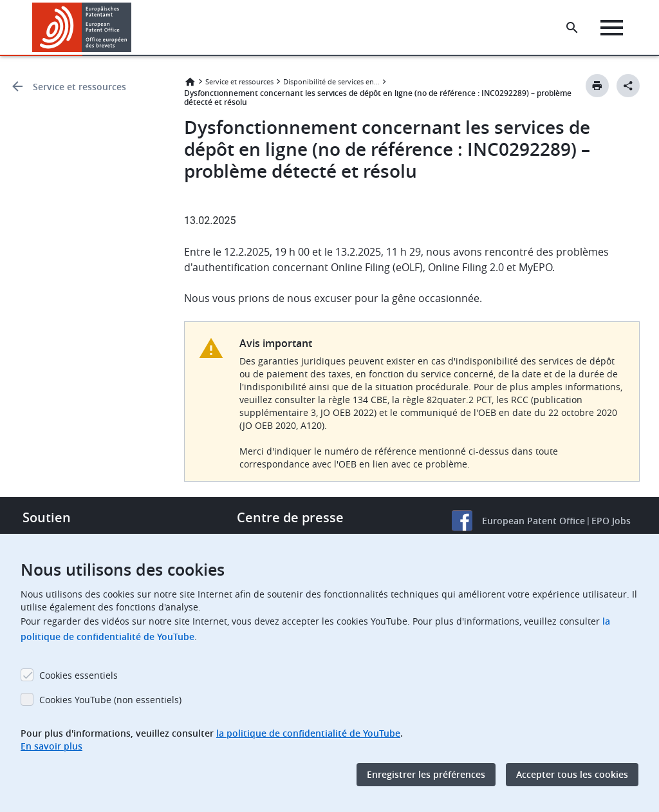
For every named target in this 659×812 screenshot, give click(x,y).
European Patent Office (534, 521)
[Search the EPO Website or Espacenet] (572, 28)
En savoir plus (51, 746)
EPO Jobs (611, 521)
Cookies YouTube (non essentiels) (110, 700)
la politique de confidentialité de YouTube (308, 733)
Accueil (190, 82)
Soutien (47, 517)
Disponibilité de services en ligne (331, 81)
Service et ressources (79, 87)
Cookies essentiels (79, 675)
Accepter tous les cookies (572, 774)
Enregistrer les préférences (426, 774)
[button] (134, 28)
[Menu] (612, 28)
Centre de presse (290, 517)
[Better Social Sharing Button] (628, 86)
